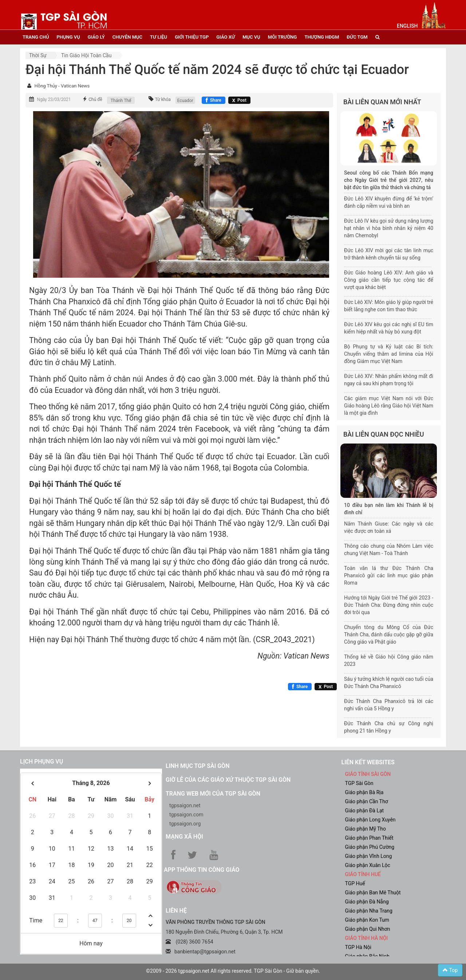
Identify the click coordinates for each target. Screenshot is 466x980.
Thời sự (38, 55)
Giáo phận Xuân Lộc (368, 865)
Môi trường (283, 37)
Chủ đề (95, 99)
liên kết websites (368, 762)
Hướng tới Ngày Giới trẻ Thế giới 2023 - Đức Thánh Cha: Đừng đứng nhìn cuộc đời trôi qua (389, 605)
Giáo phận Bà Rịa (364, 792)
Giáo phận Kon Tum (367, 920)
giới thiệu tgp (192, 37)
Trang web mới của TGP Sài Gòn (213, 794)
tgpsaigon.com (186, 815)
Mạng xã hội (184, 837)
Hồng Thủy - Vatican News (62, 86)
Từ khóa (163, 99)
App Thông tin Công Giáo (202, 870)
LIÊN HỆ (176, 911)
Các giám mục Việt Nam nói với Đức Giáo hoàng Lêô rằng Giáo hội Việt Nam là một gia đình (389, 406)
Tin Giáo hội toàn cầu (86, 55)
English (407, 26)
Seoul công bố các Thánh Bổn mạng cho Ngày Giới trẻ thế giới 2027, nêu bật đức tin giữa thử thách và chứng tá (389, 180)
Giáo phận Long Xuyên (370, 820)
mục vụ (251, 37)
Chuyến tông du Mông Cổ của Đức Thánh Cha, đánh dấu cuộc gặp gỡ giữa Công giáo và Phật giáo (389, 635)
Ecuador (185, 101)
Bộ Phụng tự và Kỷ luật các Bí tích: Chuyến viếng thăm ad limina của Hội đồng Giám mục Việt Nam (389, 354)
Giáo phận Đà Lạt (365, 811)
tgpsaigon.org (185, 824)
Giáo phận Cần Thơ (367, 801)
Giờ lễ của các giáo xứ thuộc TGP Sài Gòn (228, 780)
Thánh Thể (121, 101)
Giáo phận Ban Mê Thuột (373, 893)
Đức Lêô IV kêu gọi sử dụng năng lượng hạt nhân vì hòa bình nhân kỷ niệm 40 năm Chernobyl (389, 228)
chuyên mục (127, 37)
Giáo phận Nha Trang (369, 911)
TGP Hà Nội (358, 947)
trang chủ (36, 37)
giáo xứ (226, 37)
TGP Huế (355, 883)
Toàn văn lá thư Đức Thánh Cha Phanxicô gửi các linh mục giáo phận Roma (389, 575)
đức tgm (357, 37)
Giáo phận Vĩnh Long (369, 856)
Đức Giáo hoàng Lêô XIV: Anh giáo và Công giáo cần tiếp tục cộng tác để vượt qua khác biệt (389, 280)
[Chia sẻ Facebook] (214, 100)
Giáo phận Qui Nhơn (368, 929)
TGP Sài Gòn (359, 783)
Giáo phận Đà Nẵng (367, 902)
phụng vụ (68, 37)
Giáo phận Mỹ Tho (366, 829)
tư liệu (159, 37)
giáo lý (96, 37)
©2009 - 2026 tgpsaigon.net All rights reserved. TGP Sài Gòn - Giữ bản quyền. (233, 971)
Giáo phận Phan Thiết (369, 838)
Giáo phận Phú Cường (370, 847)
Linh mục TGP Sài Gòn (198, 766)
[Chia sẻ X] (239, 100)
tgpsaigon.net (185, 805)
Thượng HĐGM (322, 37)
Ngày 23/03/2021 (54, 99)
